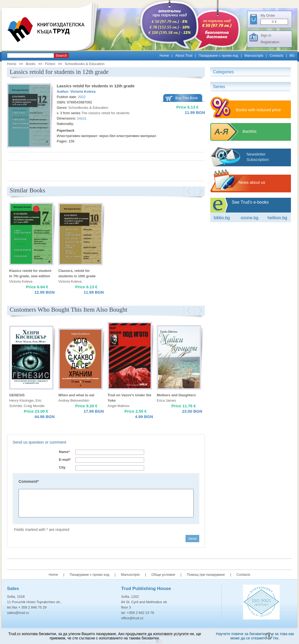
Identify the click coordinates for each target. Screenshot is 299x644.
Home (164, 55)
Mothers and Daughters (176, 395)
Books (31, 64)
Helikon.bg (277, 218)
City (62, 467)
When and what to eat (76, 395)
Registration (270, 42)
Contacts (277, 55)
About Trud (184, 55)
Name (64, 452)
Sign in (266, 35)
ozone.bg (250, 218)
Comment (29, 481)
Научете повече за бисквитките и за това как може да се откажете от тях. (255, 636)
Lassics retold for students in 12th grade (96, 86)
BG (292, 55)
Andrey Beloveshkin (74, 400)
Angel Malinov (119, 406)
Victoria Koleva (83, 91)
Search (61, 55)
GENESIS (17, 395)
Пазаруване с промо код (218, 55)
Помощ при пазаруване (206, 575)
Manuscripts (254, 55)
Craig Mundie (34, 406)
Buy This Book (187, 98)
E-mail (65, 460)
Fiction (50, 64)
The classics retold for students (105, 113)
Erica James (166, 400)
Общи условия (163, 575)
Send (192, 539)
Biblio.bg (222, 218)
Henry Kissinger (21, 400)
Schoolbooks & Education (85, 64)
